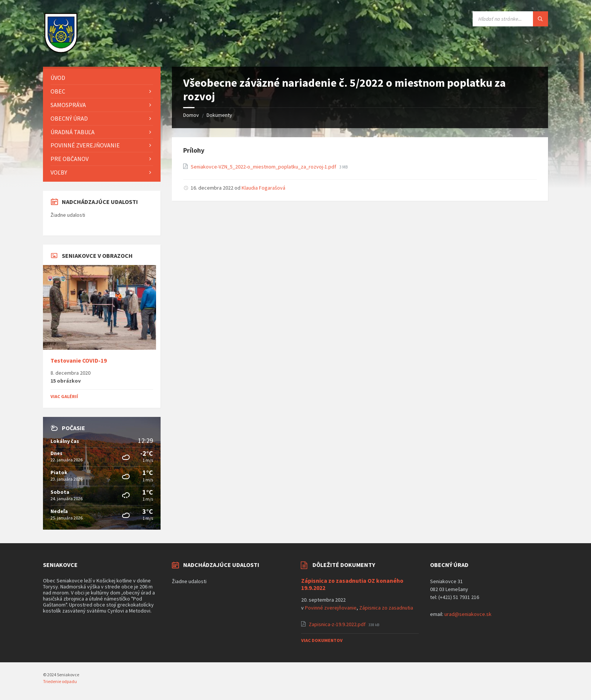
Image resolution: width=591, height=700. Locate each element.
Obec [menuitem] (58, 91)
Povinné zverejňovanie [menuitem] (85, 145)
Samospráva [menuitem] (68, 105)
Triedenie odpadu (60, 681)
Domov (191, 115)
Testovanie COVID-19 (79, 361)
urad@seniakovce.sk (468, 614)
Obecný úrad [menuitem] (69, 118)
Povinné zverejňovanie (331, 608)
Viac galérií (64, 396)
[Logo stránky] (61, 52)
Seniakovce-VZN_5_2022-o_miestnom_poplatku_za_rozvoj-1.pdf (264, 167)
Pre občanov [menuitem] (70, 159)
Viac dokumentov (322, 640)
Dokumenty (219, 115)
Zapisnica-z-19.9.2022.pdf (338, 624)
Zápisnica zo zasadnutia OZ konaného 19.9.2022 (352, 584)
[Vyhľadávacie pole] (510, 19)
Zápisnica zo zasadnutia (386, 608)
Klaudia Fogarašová (263, 188)
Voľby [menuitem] (59, 172)
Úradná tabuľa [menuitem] (73, 132)
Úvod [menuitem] (58, 78)
